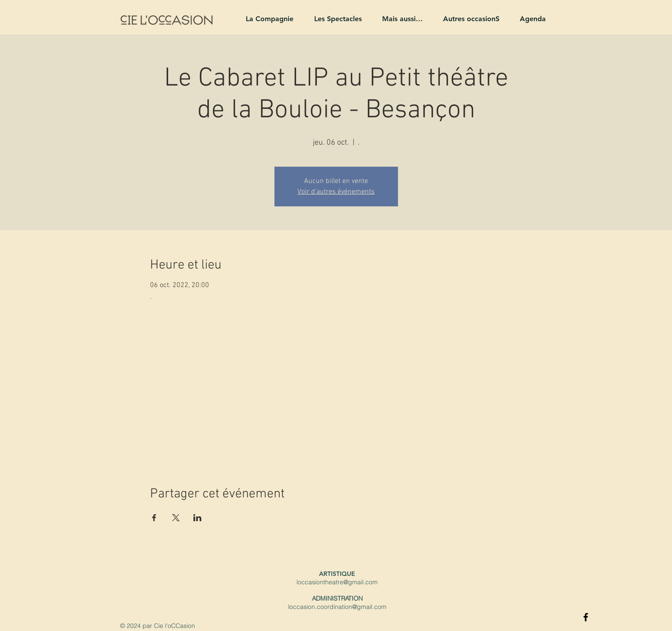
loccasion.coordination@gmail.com (337, 607)
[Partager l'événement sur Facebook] (154, 518)
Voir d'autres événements (336, 192)
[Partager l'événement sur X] (176, 518)
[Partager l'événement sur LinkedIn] (197, 518)
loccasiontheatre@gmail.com (337, 582)
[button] (266, 19)
